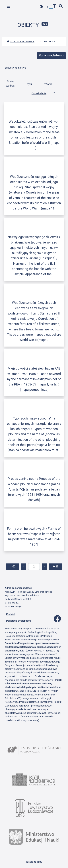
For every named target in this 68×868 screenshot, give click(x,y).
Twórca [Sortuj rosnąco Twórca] (51, 83)
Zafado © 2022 (34, 862)
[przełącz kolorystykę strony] (41, 7)
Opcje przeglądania (50, 55)
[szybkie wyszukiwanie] (61, 6)
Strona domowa (21, 41)
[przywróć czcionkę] (51, 7)
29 (57, 566)
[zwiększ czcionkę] (55, 6)
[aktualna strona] (34, 567)
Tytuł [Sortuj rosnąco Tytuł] (33, 83)
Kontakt (10, 614)
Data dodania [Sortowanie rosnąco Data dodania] (42, 93)
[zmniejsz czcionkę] (48, 7)
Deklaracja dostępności (19, 621)
